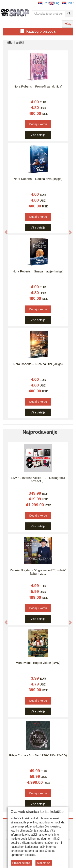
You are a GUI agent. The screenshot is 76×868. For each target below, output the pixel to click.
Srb (42, 3)
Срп (67, 3)
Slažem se (44, 863)
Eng (54, 3)
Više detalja (38, 135)
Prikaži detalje (21, 863)
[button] (4, 230)
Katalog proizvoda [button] (38, 31)
